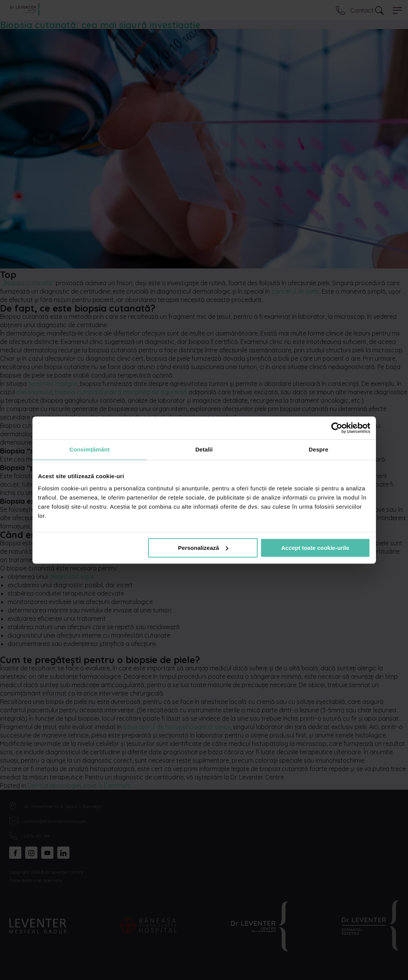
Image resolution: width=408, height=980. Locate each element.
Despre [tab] (318, 449)
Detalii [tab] (204, 449)
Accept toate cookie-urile (315, 548)
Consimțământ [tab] (90, 449)
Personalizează (203, 548)
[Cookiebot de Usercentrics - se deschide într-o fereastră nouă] (337, 428)
